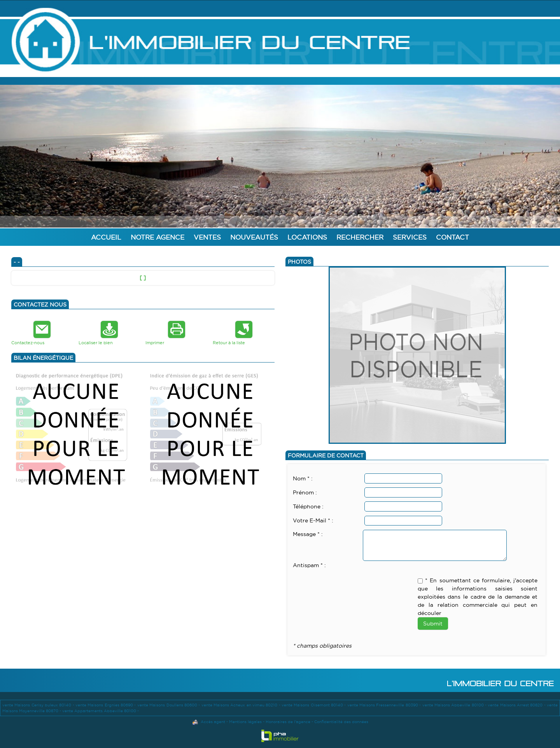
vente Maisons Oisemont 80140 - (314, 705)
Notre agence (157, 237)
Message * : (308, 534)
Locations (307, 237)
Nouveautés (254, 237)
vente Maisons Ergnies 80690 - (106, 705)
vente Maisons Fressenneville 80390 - (385, 705)
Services (410, 237)
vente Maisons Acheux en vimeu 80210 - (241, 705)
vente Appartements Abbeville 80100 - (101, 711)
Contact (452, 237)
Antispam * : (309, 565)
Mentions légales (245, 722)
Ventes (207, 237)
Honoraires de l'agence (288, 722)
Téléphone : (308, 506)
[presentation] (352, 585)
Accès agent (213, 722)
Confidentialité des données (341, 722)
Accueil (106, 237)
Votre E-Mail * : (313, 520)
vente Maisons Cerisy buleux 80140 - (39, 705)
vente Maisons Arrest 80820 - (517, 705)
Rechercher (360, 237)
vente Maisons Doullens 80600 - (169, 705)
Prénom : (305, 492)
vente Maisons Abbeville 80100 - (455, 705)
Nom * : (303, 478)
